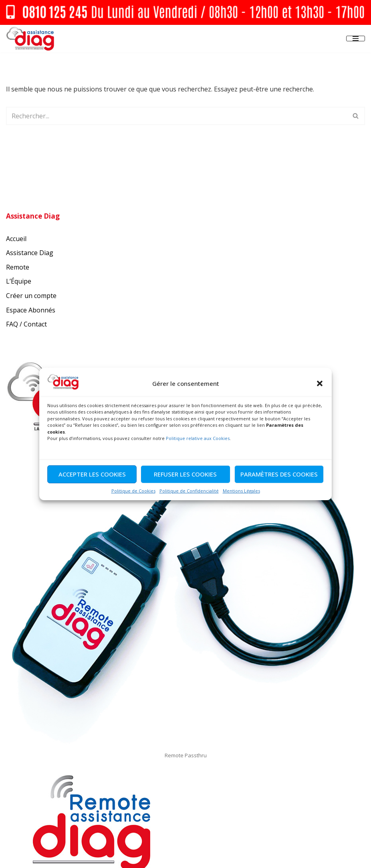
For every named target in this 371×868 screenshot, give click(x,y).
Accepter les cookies (92, 474)
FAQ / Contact (26, 324)
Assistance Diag (30, 253)
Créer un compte (31, 296)
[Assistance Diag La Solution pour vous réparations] (30, 39)
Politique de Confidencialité (189, 491)
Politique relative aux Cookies (198, 438)
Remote (18, 267)
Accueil (16, 239)
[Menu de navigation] (356, 39)
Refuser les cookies (185, 474)
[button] (320, 383)
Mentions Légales (241, 491)
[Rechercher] (176, 116)
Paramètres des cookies (279, 474)
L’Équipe (19, 281)
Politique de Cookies (133, 491)
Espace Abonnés (31, 310)
